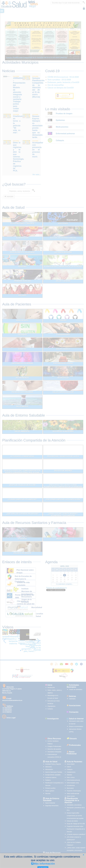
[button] (83, 855)
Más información (43, 864)
